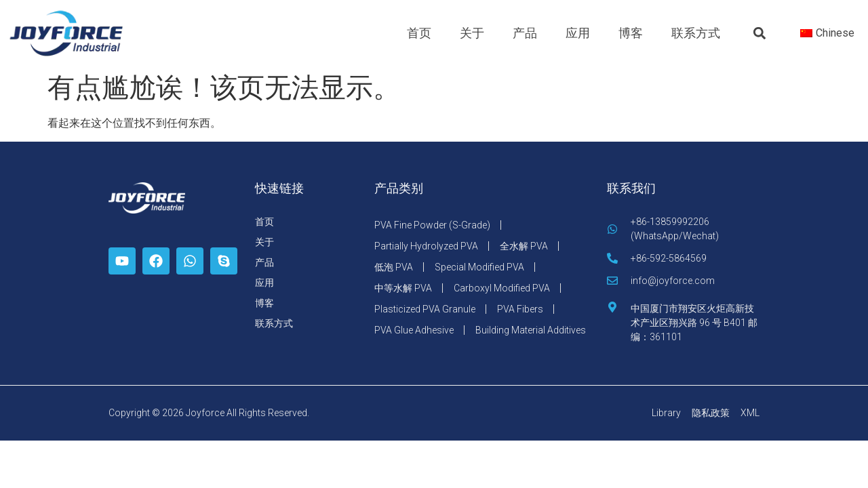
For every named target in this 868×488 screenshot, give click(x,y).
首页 (419, 33)
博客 (631, 33)
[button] (760, 34)
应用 (578, 33)
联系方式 (696, 33)
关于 (472, 33)
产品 (525, 33)
